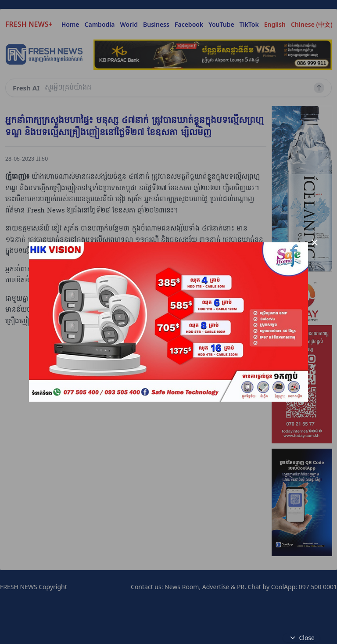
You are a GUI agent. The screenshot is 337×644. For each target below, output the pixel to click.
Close (301, 638)
